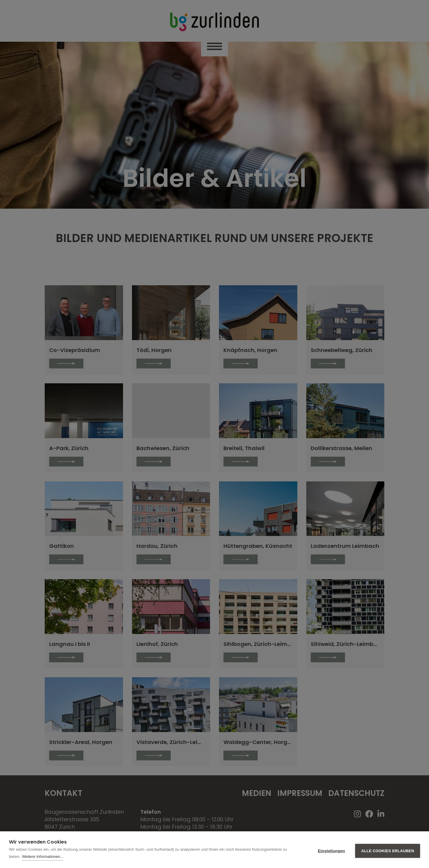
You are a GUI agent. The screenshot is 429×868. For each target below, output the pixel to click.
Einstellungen (331, 850)
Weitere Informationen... (43, 857)
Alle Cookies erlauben (388, 850)
